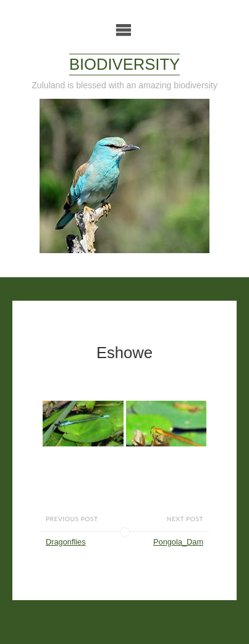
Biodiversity (124, 64)
